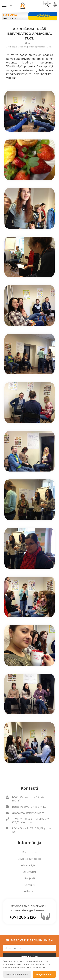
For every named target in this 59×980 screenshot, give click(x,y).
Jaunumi (30, 872)
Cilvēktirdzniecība (30, 859)
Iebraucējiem (29, 865)
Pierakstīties (30, 956)
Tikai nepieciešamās (17, 974)
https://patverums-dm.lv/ (29, 807)
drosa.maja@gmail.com (28, 813)
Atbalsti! (30, 891)
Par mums (30, 852)
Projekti (30, 878)
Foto (32, 43)
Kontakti (29, 885)
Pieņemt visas (44, 974)
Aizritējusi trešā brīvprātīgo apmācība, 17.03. (30, 47)
